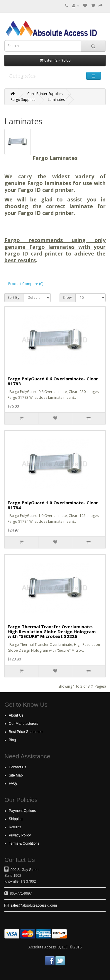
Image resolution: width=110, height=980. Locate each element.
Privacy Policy (20, 835)
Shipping (16, 819)
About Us (16, 715)
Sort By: (14, 297)
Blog (12, 740)
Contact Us (17, 767)
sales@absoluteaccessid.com (34, 905)
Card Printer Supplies (45, 94)
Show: (68, 297)
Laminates (56, 100)
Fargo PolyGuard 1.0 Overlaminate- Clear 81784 (53, 505)
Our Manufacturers (23, 724)
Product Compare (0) (26, 284)
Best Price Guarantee (26, 732)
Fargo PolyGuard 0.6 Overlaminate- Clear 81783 (53, 381)
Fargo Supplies (23, 100)
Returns (15, 827)
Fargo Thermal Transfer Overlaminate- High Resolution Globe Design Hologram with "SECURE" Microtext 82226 (52, 631)
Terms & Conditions (24, 843)
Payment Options (22, 811)
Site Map (16, 775)
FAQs (13, 784)
